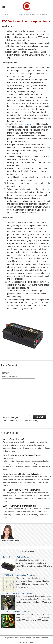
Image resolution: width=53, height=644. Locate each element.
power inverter (25, 124)
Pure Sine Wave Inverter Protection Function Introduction (23, 457)
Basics (12, 14)
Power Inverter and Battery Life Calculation (22, 474)
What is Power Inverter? (13, 439)
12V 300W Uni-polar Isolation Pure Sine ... (20, 575)
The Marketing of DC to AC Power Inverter (21, 490)
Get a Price (23, 642)
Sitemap (31, 642)
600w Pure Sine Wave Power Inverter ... (19, 593)
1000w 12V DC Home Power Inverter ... (19, 611)
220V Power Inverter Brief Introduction (20, 506)
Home (4, 14)
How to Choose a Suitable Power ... (17, 557)
